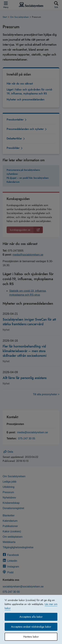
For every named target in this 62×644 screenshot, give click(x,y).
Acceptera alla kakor (31, 617)
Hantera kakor (31, 637)
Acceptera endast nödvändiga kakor (31, 627)
